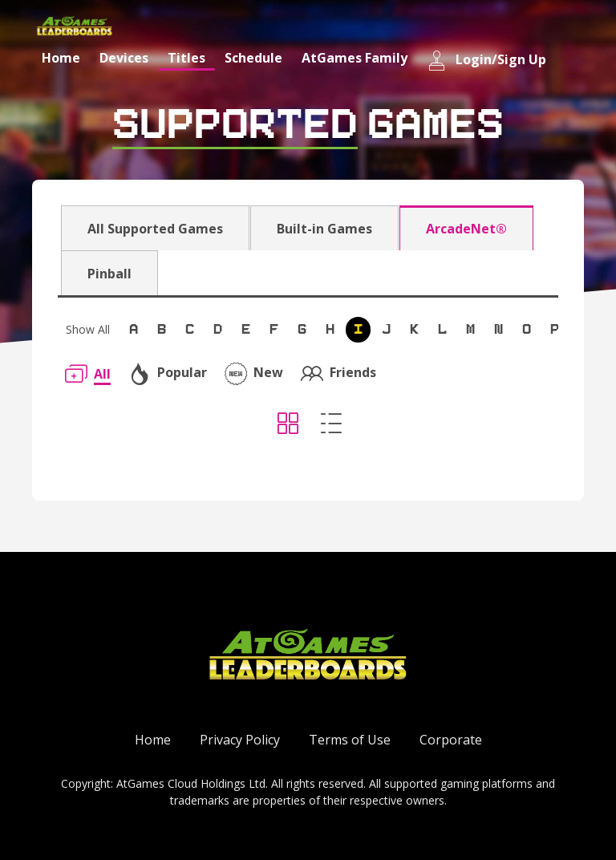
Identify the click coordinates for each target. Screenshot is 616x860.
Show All (88, 329)
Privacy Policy (240, 740)
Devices (124, 58)
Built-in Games (324, 229)
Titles (186, 58)
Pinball (109, 274)
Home (61, 58)
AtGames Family (355, 58)
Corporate (451, 740)
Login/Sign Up (486, 61)
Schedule (253, 58)
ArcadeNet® (466, 229)
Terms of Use (350, 740)
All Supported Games (155, 229)
